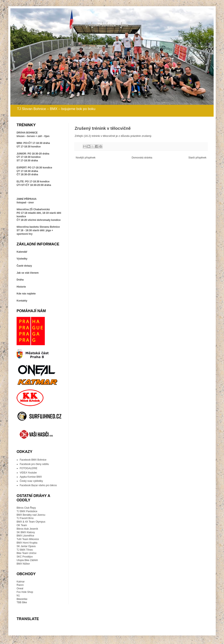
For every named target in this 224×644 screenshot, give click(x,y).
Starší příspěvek (197, 158)
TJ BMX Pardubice (27, 511)
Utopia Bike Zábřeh (27, 560)
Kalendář (22, 252)
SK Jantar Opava (26, 546)
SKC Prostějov (25, 557)
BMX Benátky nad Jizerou (31, 515)
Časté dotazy (24, 266)
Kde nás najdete (26, 294)
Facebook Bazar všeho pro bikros (38, 485)
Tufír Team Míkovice (28, 539)
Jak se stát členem (28, 273)
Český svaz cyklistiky (31, 481)
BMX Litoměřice (25, 536)
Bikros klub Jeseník (27, 529)
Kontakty (22, 301)
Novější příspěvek (86, 158)
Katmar (21, 582)
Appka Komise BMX (31, 477)
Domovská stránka (142, 158)
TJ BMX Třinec (25, 550)
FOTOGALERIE (29, 468)
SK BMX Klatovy (26, 532)
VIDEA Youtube (28, 473)
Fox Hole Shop (25, 592)
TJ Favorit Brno (25, 518)
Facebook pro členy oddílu (34, 464)
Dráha (20, 280)
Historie (21, 287)
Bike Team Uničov (27, 553)
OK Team (22, 525)
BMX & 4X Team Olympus (31, 522)
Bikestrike (22, 599)
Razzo (20, 585)
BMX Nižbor (23, 564)
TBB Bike (22, 602)
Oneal (20, 588)
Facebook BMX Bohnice (33, 460)
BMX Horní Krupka (27, 543)
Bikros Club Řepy (26, 508)
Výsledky (22, 259)
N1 (18, 596)
